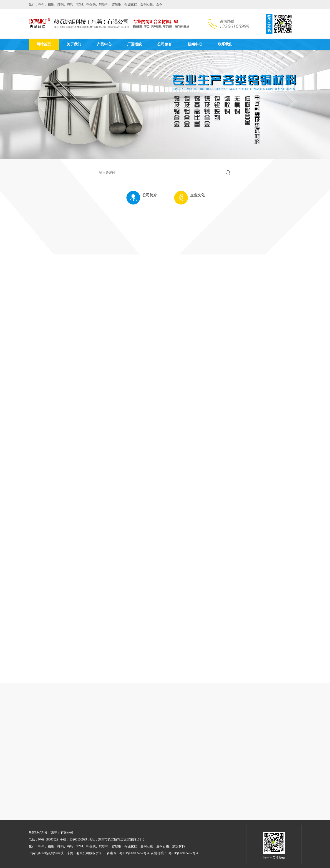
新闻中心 (195, 44)
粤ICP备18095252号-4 (134, 853)
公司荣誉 (165, 44)
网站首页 (44, 44)
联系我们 (225, 44)
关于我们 (74, 44)
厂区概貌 (134, 44)
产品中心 (104, 44)
